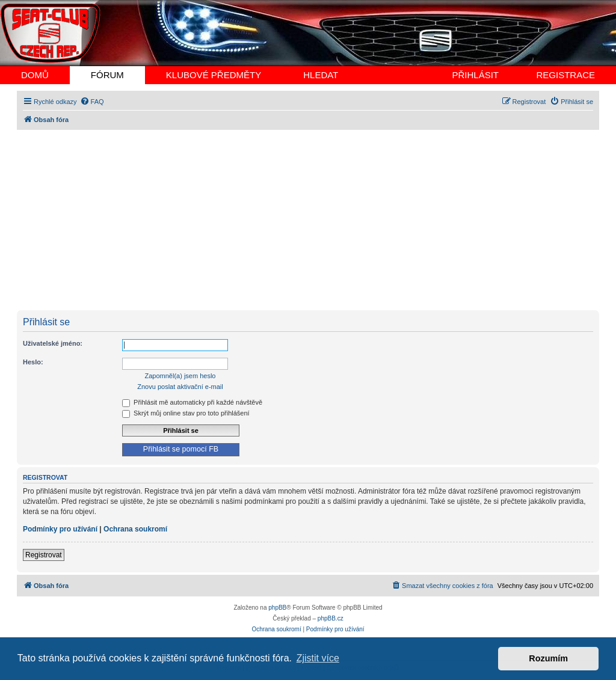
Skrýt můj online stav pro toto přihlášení (186, 413)
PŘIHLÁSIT (475, 75)
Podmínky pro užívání (60, 529)
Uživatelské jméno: (53, 343)
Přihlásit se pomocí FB (181, 449)
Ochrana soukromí (135, 529)
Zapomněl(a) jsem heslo (180, 376)
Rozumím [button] (548, 658)
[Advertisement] (308, 220)
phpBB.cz (331, 618)
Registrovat (44, 555)
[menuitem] (92, 102)
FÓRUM (107, 75)
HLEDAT (321, 75)
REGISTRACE (565, 75)
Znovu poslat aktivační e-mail (180, 387)
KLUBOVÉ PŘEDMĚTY (214, 75)
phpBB (277, 608)
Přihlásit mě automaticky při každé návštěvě (192, 402)
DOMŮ (35, 75)
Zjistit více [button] (318, 658)
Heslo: (33, 362)
